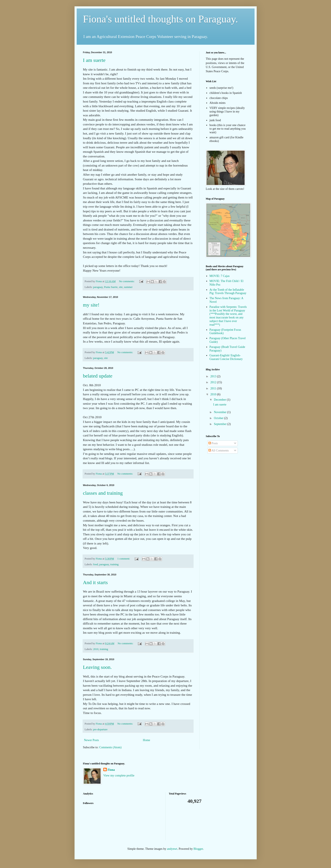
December (220, 400)
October (219, 418)
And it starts (95, 582)
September (221, 424)
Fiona (111, 770)
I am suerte (94, 60)
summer (128, 287)
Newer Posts (91, 740)
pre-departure (100, 729)
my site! (91, 305)
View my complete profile (119, 776)
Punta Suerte (111, 287)
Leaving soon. (97, 667)
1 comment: (124, 559)
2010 (96, 649)
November (221, 412)
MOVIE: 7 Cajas (220, 276)
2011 (214, 388)
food (96, 564)
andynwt (172, 849)
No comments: (127, 281)
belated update (98, 376)
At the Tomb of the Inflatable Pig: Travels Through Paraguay (228, 292)
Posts (213, 443)
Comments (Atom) (110, 747)
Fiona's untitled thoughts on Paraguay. (161, 19)
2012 (214, 382)
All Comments (219, 451)
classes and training (103, 493)
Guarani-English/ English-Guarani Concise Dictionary (226, 357)
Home (147, 740)
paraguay (98, 287)
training (114, 564)
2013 (214, 376)
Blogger (198, 849)
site (121, 287)
